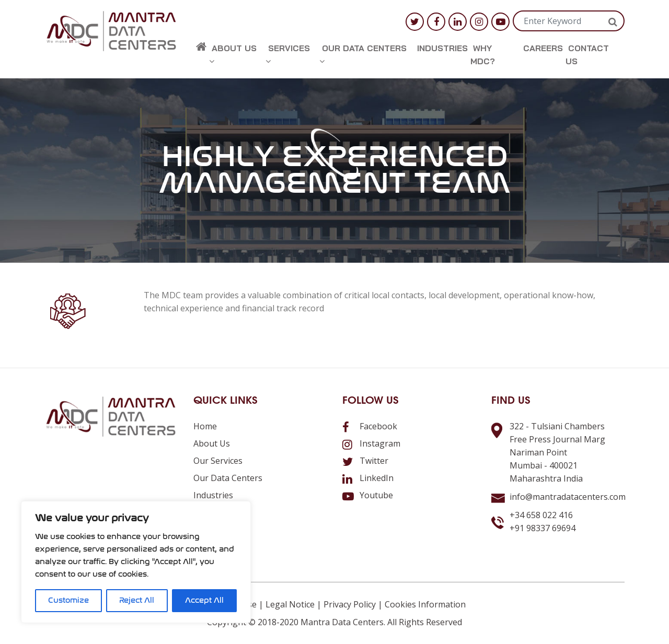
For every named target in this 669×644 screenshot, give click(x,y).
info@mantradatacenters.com (568, 497)
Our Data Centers (363, 54)
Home (205, 426)
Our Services (218, 461)
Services (288, 54)
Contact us (587, 55)
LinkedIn (368, 478)
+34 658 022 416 (541, 515)
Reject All (137, 600)
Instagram (371, 443)
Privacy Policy (350, 604)
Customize (68, 600)
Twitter (365, 461)
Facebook (370, 426)
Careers (543, 48)
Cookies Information (425, 604)
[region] (136, 562)
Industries (442, 48)
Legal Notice (290, 604)
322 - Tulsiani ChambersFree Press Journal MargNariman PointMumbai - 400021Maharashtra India (557, 452)
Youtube (368, 495)
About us (233, 54)
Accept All (204, 600)
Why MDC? (483, 55)
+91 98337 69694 (543, 528)
